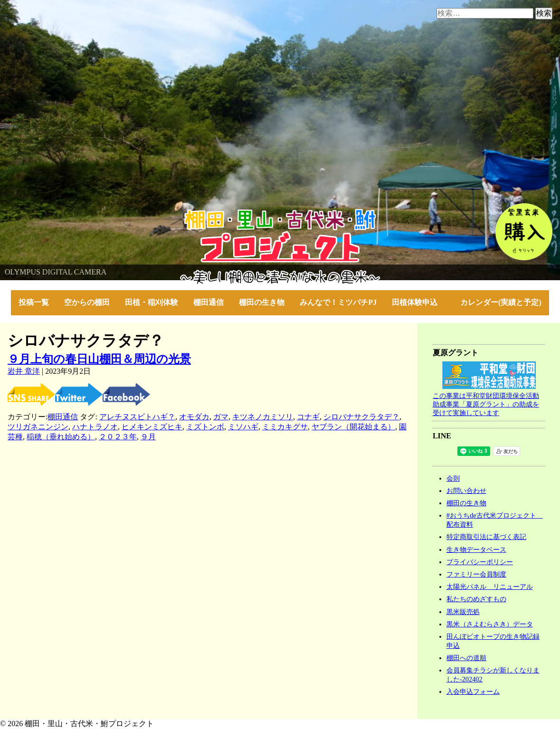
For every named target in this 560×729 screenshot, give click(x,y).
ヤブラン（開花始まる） (353, 427)
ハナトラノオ (95, 427)
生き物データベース (476, 549)
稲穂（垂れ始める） (61, 437)
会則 (453, 478)
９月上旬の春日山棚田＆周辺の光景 (99, 359)
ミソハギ (243, 427)
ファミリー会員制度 (476, 574)
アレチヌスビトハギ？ (137, 417)
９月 (148, 437)
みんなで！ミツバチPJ (338, 302)
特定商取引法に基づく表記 (486, 537)
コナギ (308, 417)
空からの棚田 (87, 302)
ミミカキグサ (285, 427)
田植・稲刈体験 (152, 302)
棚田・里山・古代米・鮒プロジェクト (65, 213)
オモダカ (194, 417)
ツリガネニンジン (38, 427)
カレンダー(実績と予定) (501, 302)
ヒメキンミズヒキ (152, 427)
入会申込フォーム (473, 691)
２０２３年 (118, 437)
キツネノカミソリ (263, 417)
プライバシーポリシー (480, 562)
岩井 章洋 (24, 371)
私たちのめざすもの (476, 599)
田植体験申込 (418, 302)
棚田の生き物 (262, 302)
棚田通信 (209, 302)
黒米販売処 (463, 612)
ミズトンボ (205, 427)
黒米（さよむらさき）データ (490, 624)
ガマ (221, 417)
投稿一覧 (34, 302)
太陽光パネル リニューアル (490, 587)
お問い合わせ (466, 491)
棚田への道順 (466, 658)
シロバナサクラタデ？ (361, 417)
